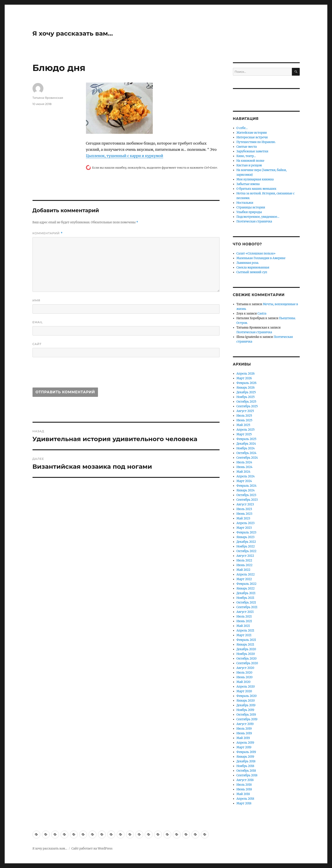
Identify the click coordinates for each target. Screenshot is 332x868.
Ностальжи (245, 203)
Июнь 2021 (244, 621)
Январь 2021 (245, 645)
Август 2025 (245, 411)
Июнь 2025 (244, 420)
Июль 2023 (244, 509)
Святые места (247, 147)
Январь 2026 (246, 388)
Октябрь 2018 (246, 771)
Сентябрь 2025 (247, 406)
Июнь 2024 (244, 467)
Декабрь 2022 (246, 542)
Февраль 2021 (246, 640)
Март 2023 (244, 528)
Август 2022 (245, 556)
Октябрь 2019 (246, 715)
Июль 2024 (244, 462)
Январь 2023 (245, 537)
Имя (37, 300)
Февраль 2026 (246, 383)
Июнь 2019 (244, 733)
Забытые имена (248, 184)
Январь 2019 (245, 757)
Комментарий (48, 233)
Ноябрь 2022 (246, 546)
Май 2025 (243, 425)
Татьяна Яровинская (48, 98)
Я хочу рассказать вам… (73, 33)
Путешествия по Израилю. (256, 142)
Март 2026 (244, 378)
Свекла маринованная (253, 267)
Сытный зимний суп (252, 272)
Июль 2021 (244, 617)
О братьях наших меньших (256, 189)
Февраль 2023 (246, 532)
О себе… (242, 128)
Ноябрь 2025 (246, 397)
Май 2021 (243, 626)
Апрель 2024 (246, 476)
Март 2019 (244, 747)
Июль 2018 (244, 785)
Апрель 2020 (246, 687)
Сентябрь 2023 (247, 500)
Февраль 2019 (246, 752)
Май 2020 (243, 682)
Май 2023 (243, 518)
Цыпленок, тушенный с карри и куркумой (125, 156)
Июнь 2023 (244, 514)
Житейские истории (252, 133)
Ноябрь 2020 (246, 654)
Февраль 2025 (246, 439)
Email (38, 322)
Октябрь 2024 (246, 453)
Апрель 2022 (246, 574)
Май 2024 (243, 472)
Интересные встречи (252, 137)
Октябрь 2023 (246, 495)
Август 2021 (245, 612)
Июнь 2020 (245, 677)
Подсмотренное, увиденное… (258, 217)
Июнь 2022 (244, 565)
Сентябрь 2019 (247, 719)
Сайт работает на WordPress (92, 849)
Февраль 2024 (246, 486)
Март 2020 (244, 691)
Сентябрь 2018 (247, 775)
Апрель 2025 (246, 430)
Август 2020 (245, 668)
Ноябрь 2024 (246, 448)
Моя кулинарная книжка (255, 179)
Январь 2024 (246, 490)
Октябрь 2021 (246, 603)
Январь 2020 (246, 701)
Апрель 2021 (245, 631)
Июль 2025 (244, 416)
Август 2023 (245, 504)
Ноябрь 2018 (245, 766)
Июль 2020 (244, 673)
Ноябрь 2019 (245, 710)
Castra (262, 314)
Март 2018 (244, 803)
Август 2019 (245, 724)
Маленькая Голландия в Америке (261, 258)
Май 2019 (243, 738)
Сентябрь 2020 (247, 663)
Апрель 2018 (245, 799)
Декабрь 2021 (246, 593)
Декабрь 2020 (246, 649)
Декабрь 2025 (246, 392)
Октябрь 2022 (246, 551)
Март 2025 (244, 434)
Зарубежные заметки (252, 151)
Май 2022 (243, 570)
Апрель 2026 (246, 374)
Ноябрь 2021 (245, 598)
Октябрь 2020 (246, 659)
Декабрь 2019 (246, 705)
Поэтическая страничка (254, 221)
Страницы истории (251, 207)
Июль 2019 (244, 729)
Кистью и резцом (249, 165)
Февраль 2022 (246, 584)
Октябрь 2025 (246, 402)
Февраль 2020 (247, 696)
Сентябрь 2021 (247, 607)
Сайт (37, 344)
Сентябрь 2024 (247, 458)
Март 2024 (244, 481)
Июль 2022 (244, 560)
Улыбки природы (249, 212)
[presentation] (66, 374)
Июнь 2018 (244, 789)
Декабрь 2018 (246, 761)
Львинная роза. (248, 263)
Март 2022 (244, 579)
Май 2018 (243, 794)
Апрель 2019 (245, 743)
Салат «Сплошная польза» (256, 253)
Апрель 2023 (245, 523)
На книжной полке (250, 161)
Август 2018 (245, 780)
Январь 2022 (246, 588)
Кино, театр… (246, 156)
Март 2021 (244, 635)
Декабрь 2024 (246, 444)
